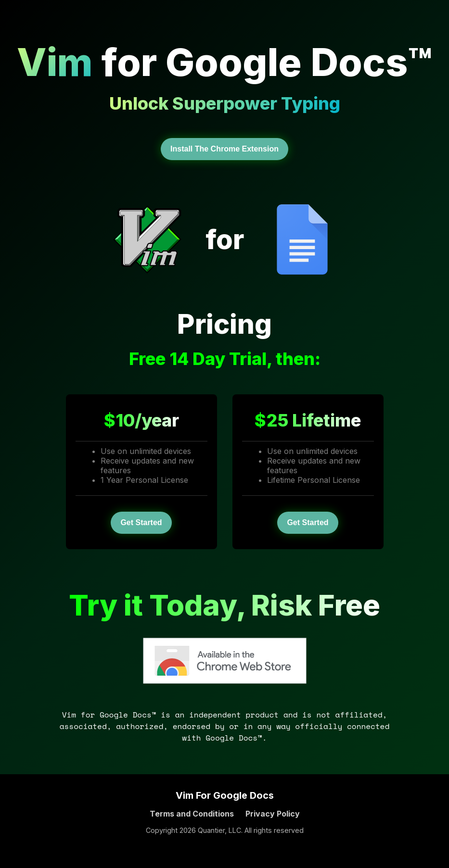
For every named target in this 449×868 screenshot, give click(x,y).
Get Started (141, 522)
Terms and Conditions (192, 814)
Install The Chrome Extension (224, 149)
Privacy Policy (273, 814)
